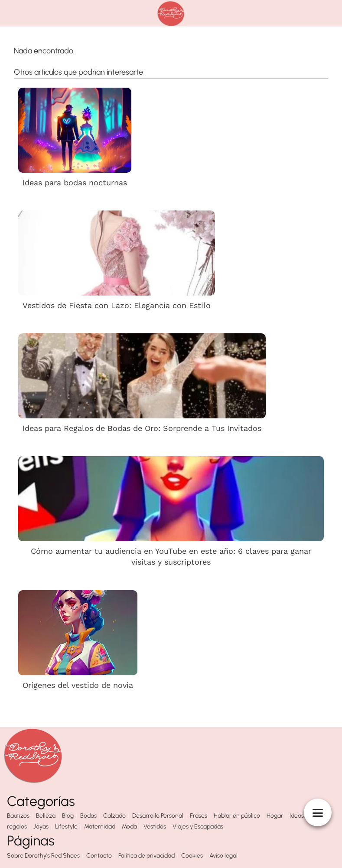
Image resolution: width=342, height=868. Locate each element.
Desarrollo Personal (158, 816)
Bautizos (18, 816)
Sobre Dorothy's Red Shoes (43, 856)
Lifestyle (66, 827)
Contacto (99, 856)
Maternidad (100, 827)
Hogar (275, 816)
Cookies (192, 856)
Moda (129, 827)
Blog (68, 816)
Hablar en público (237, 816)
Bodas (88, 816)
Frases (199, 816)
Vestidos (155, 827)
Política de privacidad (147, 856)
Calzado (114, 816)
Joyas (41, 827)
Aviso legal (223, 856)
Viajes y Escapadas (198, 827)
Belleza (46, 816)
